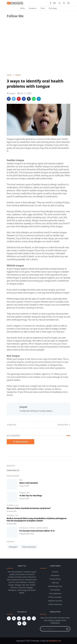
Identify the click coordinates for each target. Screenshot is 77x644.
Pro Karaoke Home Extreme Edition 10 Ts (37, 531)
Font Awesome (55, 593)
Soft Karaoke (24, 528)
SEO (21, 480)
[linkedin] (19, 618)
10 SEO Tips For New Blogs (31, 496)
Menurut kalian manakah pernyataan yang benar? (29, 508)
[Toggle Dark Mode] (60, 3)
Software (32, 528)
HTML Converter (55, 597)
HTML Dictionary (55, 604)
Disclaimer (55, 575)
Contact (55, 572)
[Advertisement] (25, 54)
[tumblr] (14, 618)
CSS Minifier (55, 590)
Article (22, 8)
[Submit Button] (67, 629)
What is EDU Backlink (29, 483)
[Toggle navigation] (68, 3)
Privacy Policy (55, 579)
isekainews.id (13, 470)
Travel (43, 8)
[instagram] (54, 3)
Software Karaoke (42, 528)
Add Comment (20, 442)
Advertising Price (55, 586)
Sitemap (55, 583)
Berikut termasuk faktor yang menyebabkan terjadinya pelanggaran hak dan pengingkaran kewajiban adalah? (37, 519)
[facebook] (50, 3)
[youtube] (29, 618)
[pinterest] (24, 618)
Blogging (23, 493)
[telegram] (9, 618)
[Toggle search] (64, 3)
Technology (53, 8)
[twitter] (19, 623)
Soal (17, 505)
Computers (33, 8)
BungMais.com (55, 641)
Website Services (55, 601)
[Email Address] (52, 629)
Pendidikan (11, 505)
